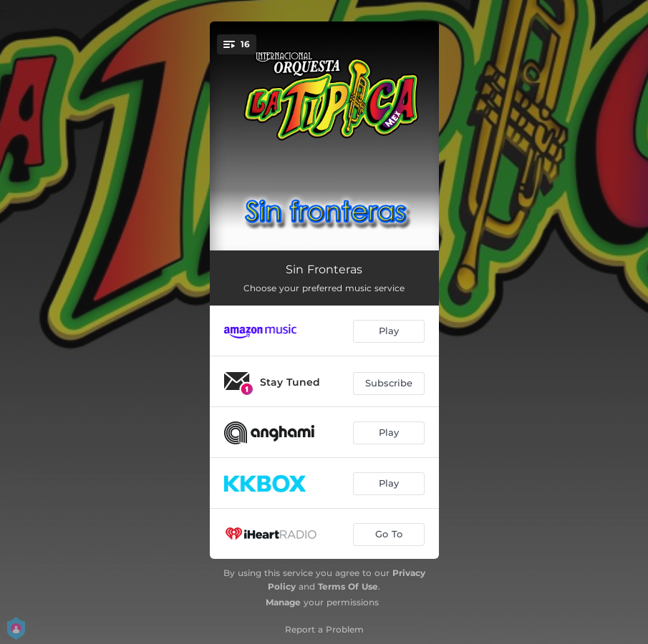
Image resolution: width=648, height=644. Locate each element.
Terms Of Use (348, 586)
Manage (283, 602)
